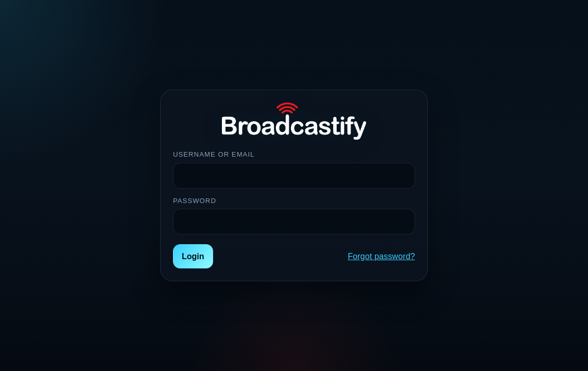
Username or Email (214, 154)
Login (193, 256)
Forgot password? (381, 256)
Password (195, 201)
